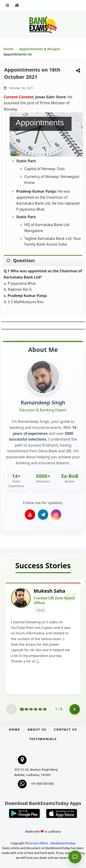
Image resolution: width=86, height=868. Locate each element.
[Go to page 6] (45, 709)
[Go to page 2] (26, 709)
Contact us (65, 730)
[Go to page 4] (36, 709)
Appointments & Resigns (40, 49)
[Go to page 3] (31, 709)
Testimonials (43, 739)
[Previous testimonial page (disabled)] (11, 710)
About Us (37, 730)
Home (8, 49)
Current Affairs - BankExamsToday (51, 843)
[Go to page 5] (40, 709)
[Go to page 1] (22, 709)
